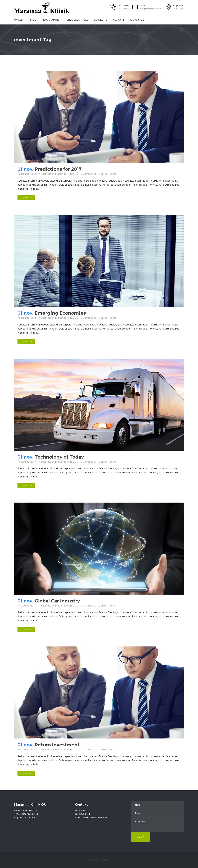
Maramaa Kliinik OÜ (67, 174)
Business (46, 174)
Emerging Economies (60, 313)
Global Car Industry (57, 601)
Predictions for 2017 (58, 169)
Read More (26, 198)
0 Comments (88, 174)
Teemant (103, 860)
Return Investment (57, 745)
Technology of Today (59, 457)
